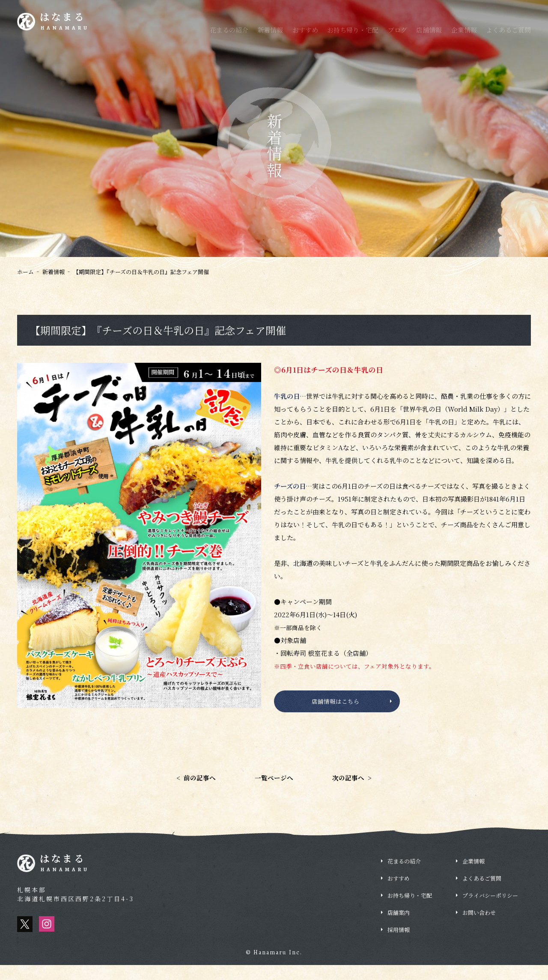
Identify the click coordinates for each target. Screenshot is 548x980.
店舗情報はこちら (335, 704)
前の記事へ (192, 792)
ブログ (398, 30)
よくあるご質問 (508, 30)
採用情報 (501, 6)
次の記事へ (356, 792)
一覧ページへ (274, 792)
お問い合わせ (479, 928)
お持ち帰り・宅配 (353, 30)
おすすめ (305, 30)
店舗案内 (399, 928)
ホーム (25, 272)
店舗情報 (429, 30)
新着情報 (270, 30)
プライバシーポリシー (490, 910)
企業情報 (464, 30)
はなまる (69, 23)
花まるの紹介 (229, 30)
